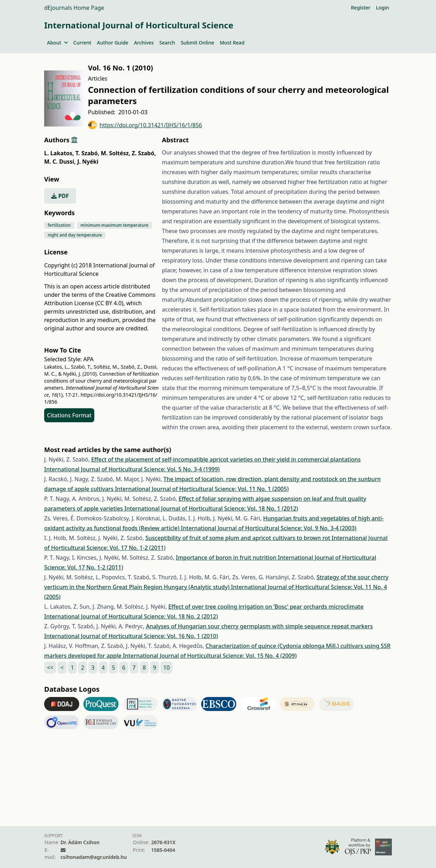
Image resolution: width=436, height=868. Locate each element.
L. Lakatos (59, 153)
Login (383, 8)
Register (360, 8)
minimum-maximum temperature (115, 225)
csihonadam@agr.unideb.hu (94, 857)
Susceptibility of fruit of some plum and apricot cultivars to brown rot (239, 538)
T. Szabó (87, 153)
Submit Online (197, 43)
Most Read (232, 43)
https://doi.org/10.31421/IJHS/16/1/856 (145, 125)
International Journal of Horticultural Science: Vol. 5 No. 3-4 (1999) (132, 469)
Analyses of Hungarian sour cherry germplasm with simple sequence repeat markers (259, 626)
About (57, 43)
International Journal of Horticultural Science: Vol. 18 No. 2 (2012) (131, 616)
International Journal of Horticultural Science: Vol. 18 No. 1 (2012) (211, 508)
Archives (144, 43)
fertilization (59, 225)
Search (167, 43)
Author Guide (113, 43)
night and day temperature (75, 235)
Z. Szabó (144, 153)
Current (82, 43)
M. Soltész (115, 153)
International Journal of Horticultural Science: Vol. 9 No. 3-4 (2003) (269, 528)
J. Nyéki (88, 162)
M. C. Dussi (60, 162)
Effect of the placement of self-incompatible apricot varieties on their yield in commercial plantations (226, 459)
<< (50, 668)
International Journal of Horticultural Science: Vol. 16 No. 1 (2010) (131, 636)
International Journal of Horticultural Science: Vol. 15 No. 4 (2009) (210, 656)
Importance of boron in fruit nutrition (227, 558)
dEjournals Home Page (74, 8)
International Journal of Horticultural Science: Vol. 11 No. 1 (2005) (202, 489)
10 (166, 668)
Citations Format (69, 415)
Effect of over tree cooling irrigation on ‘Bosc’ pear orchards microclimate (266, 607)
